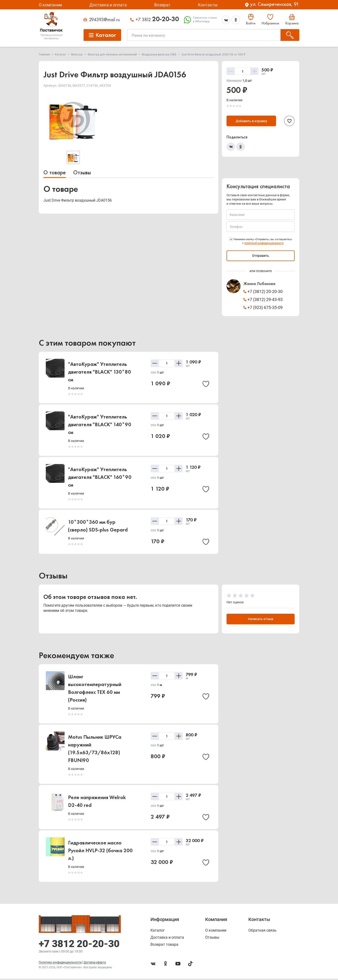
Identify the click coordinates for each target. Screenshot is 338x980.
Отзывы (82, 172)
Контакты (208, 5)
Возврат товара (164, 946)
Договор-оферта (95, 964)
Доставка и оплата (108, 5)
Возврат (162, 5)
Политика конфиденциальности (60, 964)
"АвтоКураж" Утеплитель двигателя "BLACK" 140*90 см (100, 424)
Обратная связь (262, 932)
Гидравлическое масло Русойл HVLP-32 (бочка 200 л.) (100, 853)
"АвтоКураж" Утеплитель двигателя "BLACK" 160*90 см (100, 477)
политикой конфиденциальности (264, 243)
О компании (50, 5)
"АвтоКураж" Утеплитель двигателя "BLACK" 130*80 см (100, 372)
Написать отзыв (261, 620)
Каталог (158, 932)
